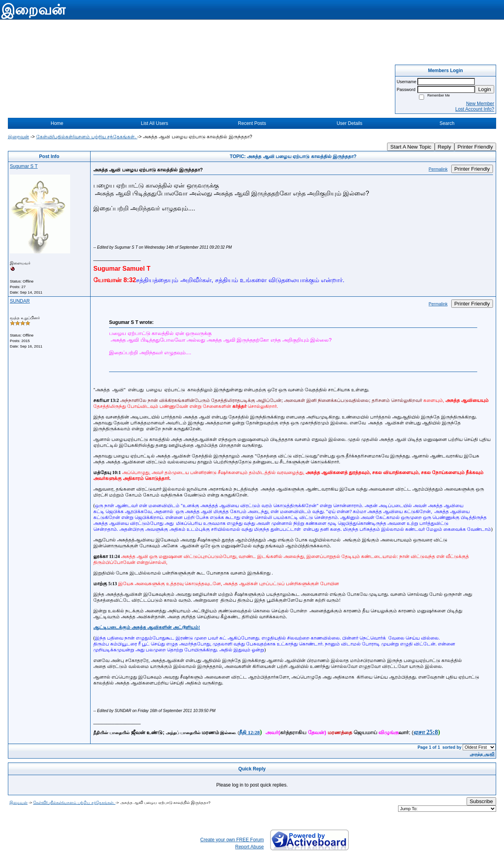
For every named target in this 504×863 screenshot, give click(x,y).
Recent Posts (252, 123)
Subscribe (481, 801)
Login (485, 89)
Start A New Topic (411, 147)
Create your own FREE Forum (232, 840)
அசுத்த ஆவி (482, 754)
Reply (445, 147)
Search (447, 123)
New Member (480, 104)
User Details (349, 123)
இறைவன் (19, 137)
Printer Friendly (475, 147)
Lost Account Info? (475, 109)
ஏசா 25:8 (426, 732)
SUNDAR (20, 301)
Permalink (438, 169)
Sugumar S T (24, 166)
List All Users (155, 123)
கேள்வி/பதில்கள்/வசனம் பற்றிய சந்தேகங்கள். (87, 137)
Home (57, 123)
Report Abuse (249, 847)
